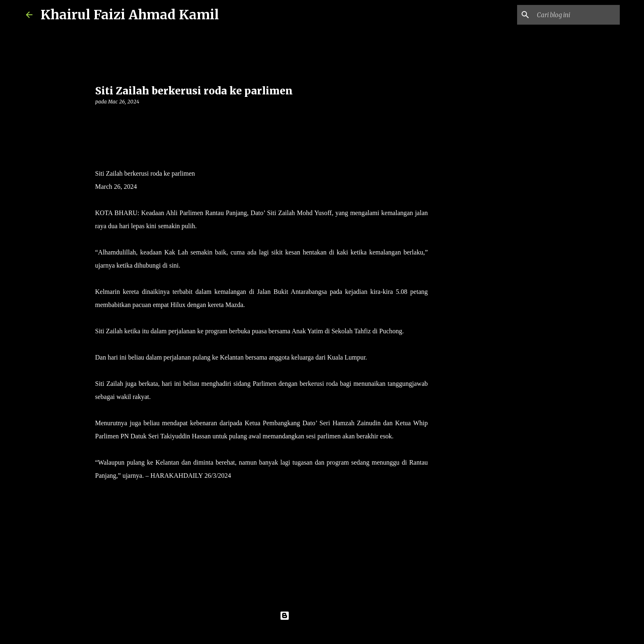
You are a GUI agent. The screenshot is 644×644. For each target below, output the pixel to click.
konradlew (339, 633)
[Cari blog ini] (577, 15)
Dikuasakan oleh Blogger (322, 616)
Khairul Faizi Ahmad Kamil (130, 15)
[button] (100, 118)
